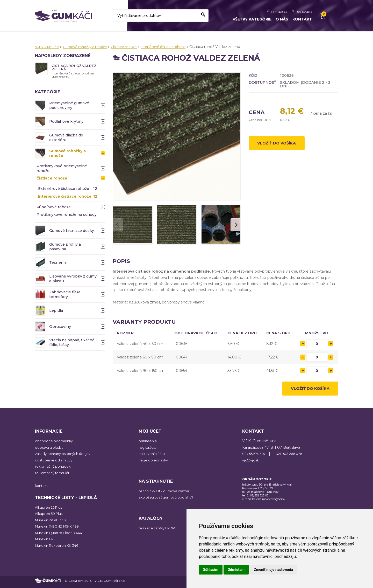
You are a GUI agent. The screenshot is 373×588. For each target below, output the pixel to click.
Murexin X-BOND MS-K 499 (60, 529)
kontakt (42, 488)
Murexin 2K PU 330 (52, 522)
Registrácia (304, 12)
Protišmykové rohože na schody (67, 215)
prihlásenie (148, 444)
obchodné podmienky (55, 444)
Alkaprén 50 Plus (50, 516)
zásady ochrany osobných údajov (65, 456)
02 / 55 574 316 (255, 456)
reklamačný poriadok (54, 469)
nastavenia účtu (153, 456)
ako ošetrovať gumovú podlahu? (168, 500)
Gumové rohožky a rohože (89, 47)
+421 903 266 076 (293, 456)
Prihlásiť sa (279, 12)
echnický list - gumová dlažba (167, 493)
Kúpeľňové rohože (54, 208)
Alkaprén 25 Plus (50, 510)
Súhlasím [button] (211, 570)
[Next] (236, 225)
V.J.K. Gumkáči (48, 47)
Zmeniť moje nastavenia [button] (273, 570)
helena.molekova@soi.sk (269, 501)
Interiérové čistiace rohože (172, 47)
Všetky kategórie (252, 19)
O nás (282, 19)
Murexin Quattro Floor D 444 (61, 535)
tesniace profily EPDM (159, 531)
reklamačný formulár (54, 475)
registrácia (148, 450)
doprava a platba (50, 450)
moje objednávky (154, 462)
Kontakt (302, 19)
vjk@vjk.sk (251, 462)
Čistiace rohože (131, 47)
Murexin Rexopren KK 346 (58, 548)
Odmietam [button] (236, 570)
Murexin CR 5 (47, 542)
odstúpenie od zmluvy (55, 462)
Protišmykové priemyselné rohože (62, 169)
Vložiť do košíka (280, 144)
